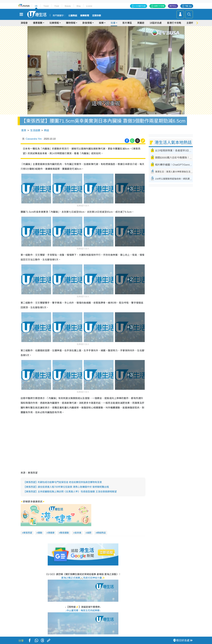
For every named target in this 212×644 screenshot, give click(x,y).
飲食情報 (87, 23)
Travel (46, 6)
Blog (78, 6)
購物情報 (71, 23)
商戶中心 (173, 6)
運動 (40, 533)
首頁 (24, 130)
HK (36, 6)
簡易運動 (64, 533)
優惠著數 (38, 23)
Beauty (68, 6)
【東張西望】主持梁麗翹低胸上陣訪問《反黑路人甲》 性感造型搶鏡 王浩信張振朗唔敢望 (70, 492)
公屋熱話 (73, 16)
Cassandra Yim (34, 139)
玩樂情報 (54, 23)
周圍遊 (141, 23)
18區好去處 (156, 23)
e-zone (89, 6)
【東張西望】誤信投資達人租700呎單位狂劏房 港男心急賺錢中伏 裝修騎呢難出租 (66, 487)
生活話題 (35, 130)
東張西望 (28, 533)
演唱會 (24, 23)
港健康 (51, 533)
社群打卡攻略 (159, 6)
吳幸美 (78, 533)
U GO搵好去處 (140, 6)
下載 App (188, 6)
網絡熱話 (101, 533)
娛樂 (101, 23)
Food (57, 6)
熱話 (47, 130)
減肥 (89, 533)
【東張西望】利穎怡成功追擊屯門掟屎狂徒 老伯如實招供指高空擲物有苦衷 (63, 482)
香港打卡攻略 (174, 23)
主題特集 (191, 23)
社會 (113, 23)
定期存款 (97, 16)
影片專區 (127, 23)
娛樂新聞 (85, 16)
